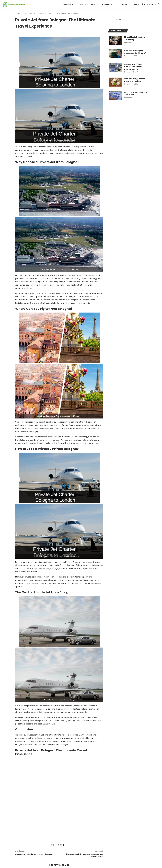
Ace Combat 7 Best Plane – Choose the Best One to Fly (133, 67)
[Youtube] (152, 5)
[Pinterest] (150, 5)
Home (17, 14)
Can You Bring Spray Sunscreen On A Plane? (135, 52)
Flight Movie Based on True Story (135, 39)
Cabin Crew (83, 5)
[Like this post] (53, 846)
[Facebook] (142, 5)
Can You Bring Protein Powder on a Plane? (135, 81)
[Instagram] (147, 5)
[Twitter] (145, 5)
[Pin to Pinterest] (61, 846)
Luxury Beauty (106, 5)
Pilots (94, 5)
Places (134, 5)
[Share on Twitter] (58, 846)
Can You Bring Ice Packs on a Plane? (133, 94)
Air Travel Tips (69, 5)
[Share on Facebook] (56, 846)
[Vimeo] (155, 5)
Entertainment (122, 5)
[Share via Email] (64, 846)
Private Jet (28, 14)
